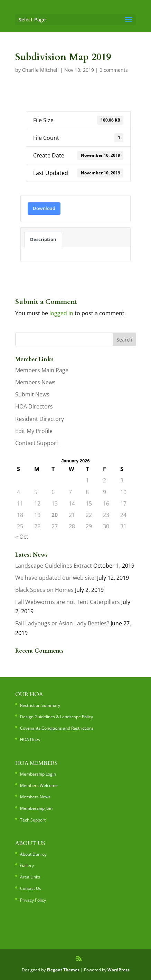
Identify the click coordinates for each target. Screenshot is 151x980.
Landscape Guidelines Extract (54, 566)
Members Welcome (39, 785)
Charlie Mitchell (40, 70)
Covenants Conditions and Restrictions (57, 728)
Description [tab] (43, 239)
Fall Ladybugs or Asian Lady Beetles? (62, 623)
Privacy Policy (33, 900)
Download (44, 208)
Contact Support (37, 443)
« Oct (22, 537)
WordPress (119, 970)
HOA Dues (30, 739)
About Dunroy (33, 854)
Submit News (32, 394)
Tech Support (33, 820)
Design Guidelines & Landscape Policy (56, 717)
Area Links (30, 877)
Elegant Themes (63, 970)
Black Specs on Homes (44, 590)
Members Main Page (42, 370)
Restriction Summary (40, 705)
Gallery (27, 866)
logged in (61, 313)
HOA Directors (34, 406)
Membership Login (38, 774)
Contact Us (31, 888)
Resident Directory (40, 419)
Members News (35, 382)
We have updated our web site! (55, 578)
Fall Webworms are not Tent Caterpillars (68, 602)
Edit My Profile (34, 431)
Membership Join (36, 808)
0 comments (114, 70)
